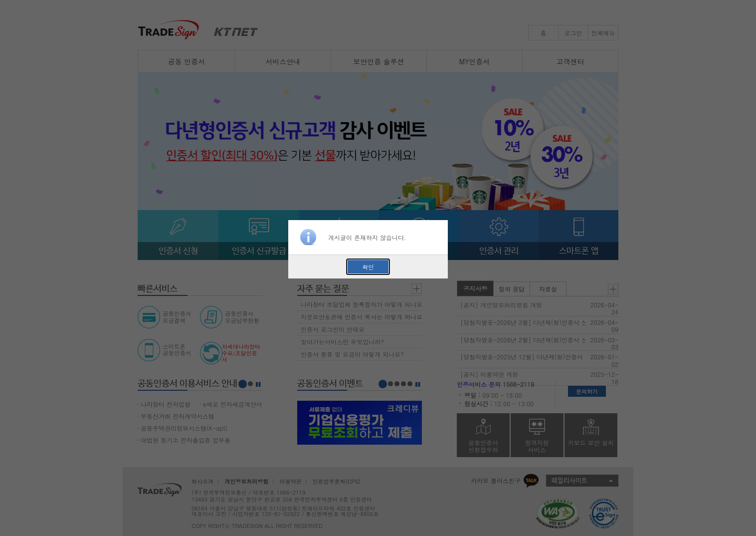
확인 (368, 267)
